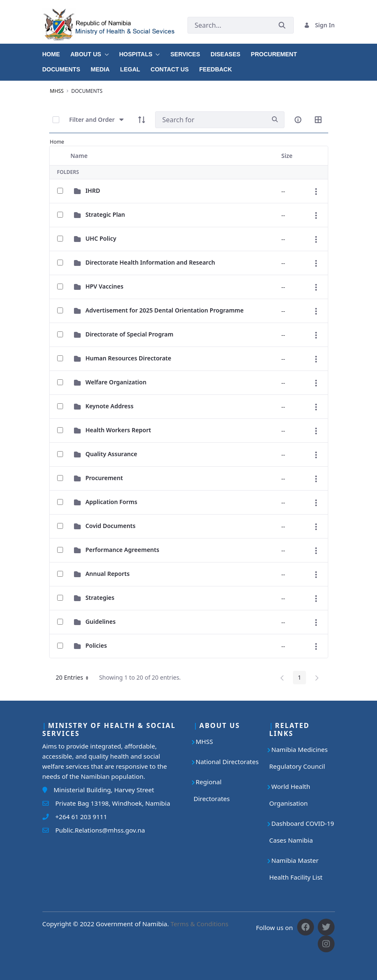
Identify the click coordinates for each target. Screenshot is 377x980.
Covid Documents (110, 526)
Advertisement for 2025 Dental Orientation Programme (165, 310)
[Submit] (282, 25)
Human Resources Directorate (128, 358)
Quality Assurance (111, 454)
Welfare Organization (116, 382)
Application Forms (111, 502)
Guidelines (100, 621)
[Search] (210, 120)
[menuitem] (57, 51)
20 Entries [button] (75, 679)
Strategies (100, 598)
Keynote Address (109, 406)
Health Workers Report (118, 430)
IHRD (93, 190)
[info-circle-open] (298, 120)
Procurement (104, 478)
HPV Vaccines (104, 286)
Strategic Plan (105, 214)
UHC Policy (101, 238)
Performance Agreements (122, 550)
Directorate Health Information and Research (150, 262)
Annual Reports (107, 574)
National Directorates (227, 762)
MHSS (204, 741)
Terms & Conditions (200, 924)
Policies (96, 645)
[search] (275, 120)
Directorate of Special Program (129, 334)
